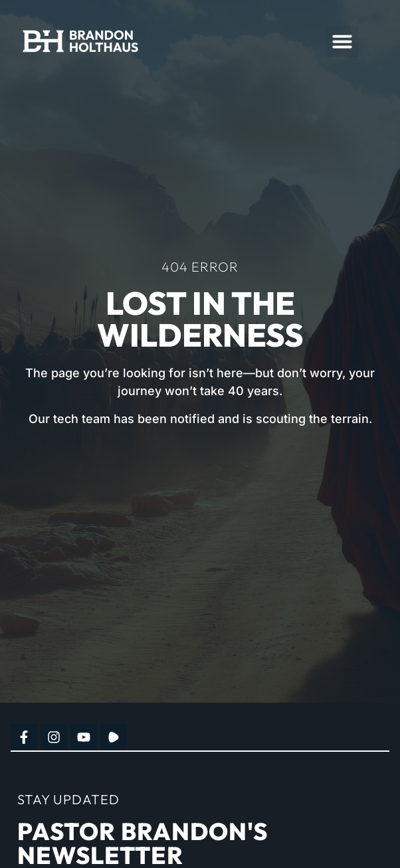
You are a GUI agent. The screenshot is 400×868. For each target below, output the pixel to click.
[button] (342, 41)
